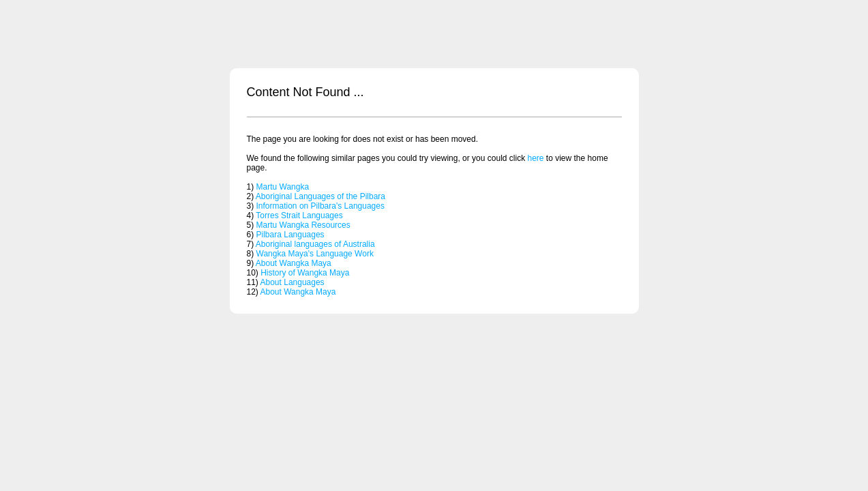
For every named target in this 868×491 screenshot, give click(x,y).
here (535, 158)
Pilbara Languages (290, 235)
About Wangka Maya (294, 263)
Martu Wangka (283, 187)
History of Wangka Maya (305, 273)
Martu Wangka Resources (303, 225)
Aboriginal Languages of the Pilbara (320, 196)
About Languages (293, 282)
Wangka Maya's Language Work (315, 254)
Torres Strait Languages (299, 215)
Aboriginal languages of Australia (315, 244)
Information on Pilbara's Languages (320, 206)
